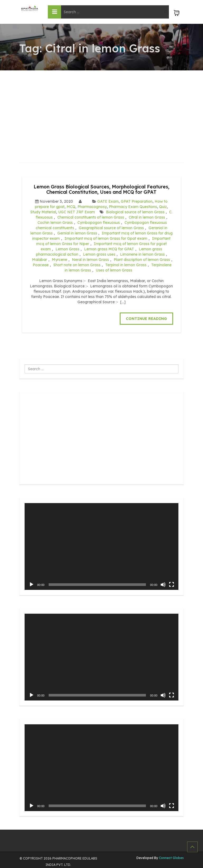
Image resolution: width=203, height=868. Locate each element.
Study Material (43, 212)
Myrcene (59, 260)
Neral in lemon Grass (90, 260)
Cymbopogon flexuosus (99, 223)
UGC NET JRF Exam (77, 212)
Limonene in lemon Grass (142, 254)
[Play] (31, 585)
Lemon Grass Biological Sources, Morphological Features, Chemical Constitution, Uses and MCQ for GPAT (101, 189)
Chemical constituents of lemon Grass (91, 217)
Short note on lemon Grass (77, 265)
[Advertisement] (102, 110)
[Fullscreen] (172, 585)
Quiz (163, 207)
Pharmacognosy (92, 207)
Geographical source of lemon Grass (111, 228)
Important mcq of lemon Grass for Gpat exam (106, 238)
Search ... (25, 365)
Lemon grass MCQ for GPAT (109, 249)
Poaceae (41, 265)
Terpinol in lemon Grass (126, 265)
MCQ (71, 207)
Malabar (40, 260)
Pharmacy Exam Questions (133, 207)
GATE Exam (108, 201)
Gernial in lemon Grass (77, 233)
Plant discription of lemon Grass (142, 260)
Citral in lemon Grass (147, 217)
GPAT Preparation (137, 201)
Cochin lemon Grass (55, 223)
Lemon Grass (67, 249)
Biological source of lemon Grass (135, 212)
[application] (102, 546)
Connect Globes (171, 858)
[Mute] (163, 585)
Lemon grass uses (99, 254)
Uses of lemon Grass (114, 270)
